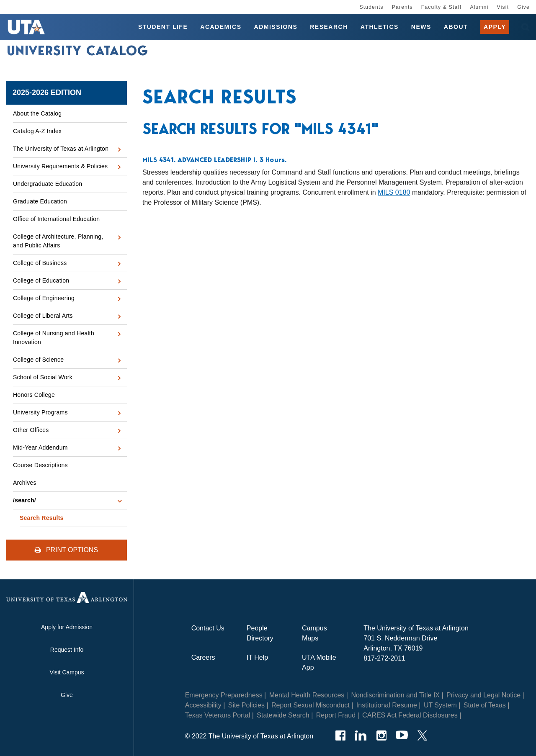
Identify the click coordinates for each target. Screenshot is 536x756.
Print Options (66, 550)
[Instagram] (381, 735)
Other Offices (31, 430)
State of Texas (485, 705)
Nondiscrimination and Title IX (395, 695)
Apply (495, 27)
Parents (402, 7)
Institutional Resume (387, 705)
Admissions (276, 27)
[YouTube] (402, 735)
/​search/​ (24, 500)
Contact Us (208, 628)
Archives (25, 483)
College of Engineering (44, 298)
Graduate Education (40, 201)
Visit (503, 7)
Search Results (42, 518)
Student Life (163, 27)
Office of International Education (56, 219)
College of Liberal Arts (43, 316)
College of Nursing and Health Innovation (54, 338)
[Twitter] (422, 735)
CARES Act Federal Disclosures (410, 715)
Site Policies (246, 705)
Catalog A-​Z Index (37, 131)
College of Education (41, 280)
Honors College (34, 395)
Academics (221, 27)
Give (523, 7)
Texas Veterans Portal (218, 715)
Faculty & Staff (442, 7)
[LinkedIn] (361, 735)
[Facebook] (340, 735)
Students (371, 7)
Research (329, 27)
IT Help (257, 657)
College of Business (40, 263)
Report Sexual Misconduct (311, 705)
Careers (203, 657)
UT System (440, 705)
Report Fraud (336, 715)
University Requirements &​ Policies (60, 166)
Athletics (380, 27)
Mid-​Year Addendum (40, 447)
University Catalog (77, 51)
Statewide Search (283, 715)
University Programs (40, 412)
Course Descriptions (40, 465)
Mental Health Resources (307, 695)
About (456, 27)
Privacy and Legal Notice (483, 695)
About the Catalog (37, 113)
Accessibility (203, 705)
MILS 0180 (394, 192)
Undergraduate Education (48, 184)
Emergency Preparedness (224, 695)
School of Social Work (43, 377)
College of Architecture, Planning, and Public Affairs (58, 241)
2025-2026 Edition (47, 93)
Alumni (479, 7)
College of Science (38, 360)
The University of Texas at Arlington (61, 149)
